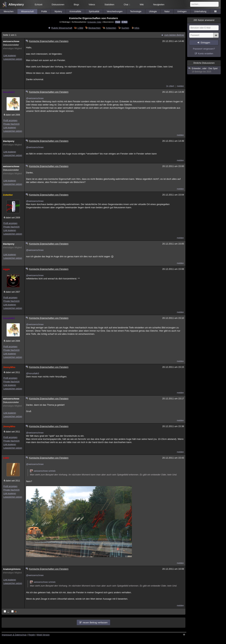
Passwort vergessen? (204, 49)
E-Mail (124, 22)
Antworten (111, 28)
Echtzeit (39, 5)
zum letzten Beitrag (174, 35)
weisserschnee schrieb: (43, 471)
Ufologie (153, 11)
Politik (44, 11)
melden (180, 86)
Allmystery (16, 5)
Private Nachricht (11, 124)
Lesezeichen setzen (13, 59)
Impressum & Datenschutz (14, 635)
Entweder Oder (95, 22)
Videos (92, 5)
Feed (118, 22)
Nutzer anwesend (204, 20)
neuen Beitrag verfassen (95, 623)
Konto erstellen (206, 54)
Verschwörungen (115, 11)
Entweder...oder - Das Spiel (204, 70)
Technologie (136, 11)
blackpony (9, 141)
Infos (137, 28)
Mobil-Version (43, 635)
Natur (167, 11)
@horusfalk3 (32, 373)
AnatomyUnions (12, 569)
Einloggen (205, 43)
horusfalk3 (9, 92)
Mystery (58, 11)
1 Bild (80, 28)
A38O (6, 458)
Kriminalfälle (75, 11)
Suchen (125, 28)
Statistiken (109, 5)
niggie (6, 269)
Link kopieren (10, 56)
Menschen (9, 11)
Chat (127, 5)
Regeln (32, 635)
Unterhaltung (200, 11)
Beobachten (94, 28)
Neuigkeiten (159, 5)
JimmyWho (9, 367)
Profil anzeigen (10, 120)
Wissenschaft (27, 11)
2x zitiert (170, 86)
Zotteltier (8, 195)
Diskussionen (58, 5)
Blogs (76, 5)
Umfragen (182, 11)
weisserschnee (11, 41)
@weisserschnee (35, 98)
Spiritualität (94, 11)
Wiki (142, 5)
